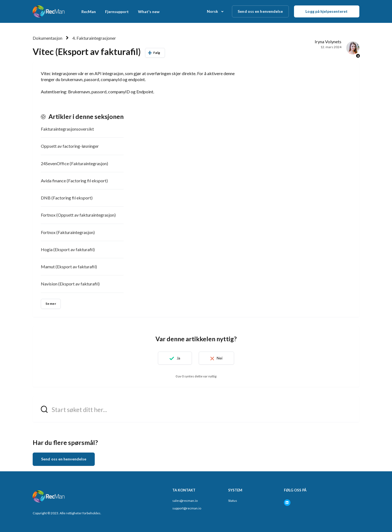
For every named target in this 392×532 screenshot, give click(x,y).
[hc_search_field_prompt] (196, 409)
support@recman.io (187, 508)
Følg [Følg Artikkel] (157, 53)
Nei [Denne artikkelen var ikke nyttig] (220, 358)
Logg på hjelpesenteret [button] (327, 11)
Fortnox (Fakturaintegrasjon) (68, 232)
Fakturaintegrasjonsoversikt (67, 129)
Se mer (51, 304)
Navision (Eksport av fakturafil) (70, 284)
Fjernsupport (117, 12)
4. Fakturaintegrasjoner (94, 38)
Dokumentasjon (48, 38)
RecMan (89, 12)
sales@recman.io (185, 501)
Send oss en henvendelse (260, 11)
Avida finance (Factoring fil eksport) (74, 181)
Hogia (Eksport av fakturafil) (68, 249)
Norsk (213, 11)
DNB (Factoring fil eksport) (67, 198)
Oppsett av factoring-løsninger (70, 146)
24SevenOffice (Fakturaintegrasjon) (74, 163)
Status (233, 501)
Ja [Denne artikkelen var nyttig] (178, 358)
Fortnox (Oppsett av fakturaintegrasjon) (78, 215)
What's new (149, 12)
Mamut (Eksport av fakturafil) (69, 267)
